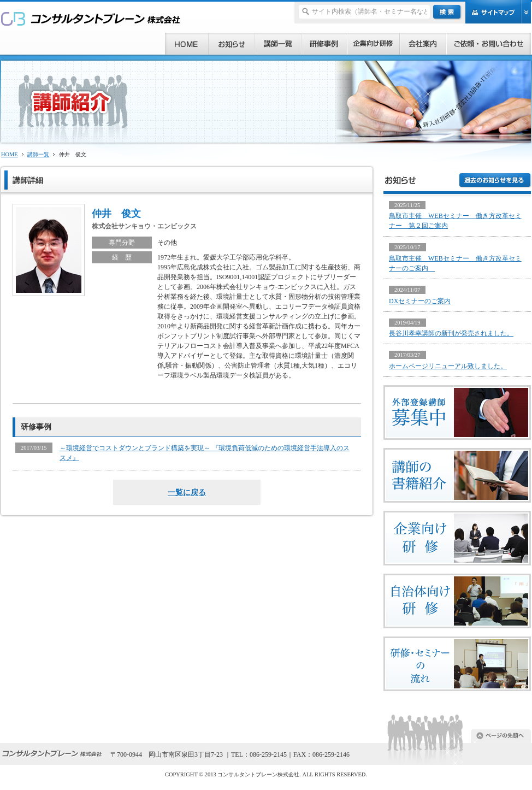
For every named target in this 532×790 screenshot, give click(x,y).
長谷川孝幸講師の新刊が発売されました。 (451, 333)
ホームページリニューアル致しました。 (448, 366)
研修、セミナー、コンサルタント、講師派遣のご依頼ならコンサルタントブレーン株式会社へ (91, 18)
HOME (10, 154)
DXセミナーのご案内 (420, 301)
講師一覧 (38, 154)
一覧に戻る (187, 492)
